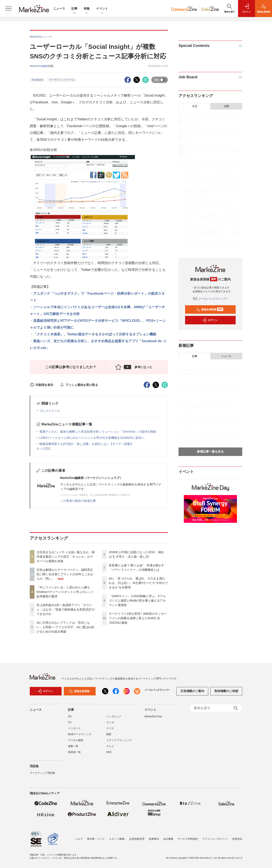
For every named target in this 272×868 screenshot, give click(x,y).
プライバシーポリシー (215, 839)
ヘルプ (79, 839)
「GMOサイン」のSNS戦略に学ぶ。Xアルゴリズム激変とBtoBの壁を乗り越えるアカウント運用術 (137, 601)
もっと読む (44, 448)
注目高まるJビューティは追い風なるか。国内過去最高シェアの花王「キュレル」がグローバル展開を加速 (66, 557)
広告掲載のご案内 (192, 693)
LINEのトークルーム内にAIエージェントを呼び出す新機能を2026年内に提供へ (92, 438)
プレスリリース (50, 411)
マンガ (110, 725)
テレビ (110, 748)
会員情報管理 (137, 839)
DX (70, 719)
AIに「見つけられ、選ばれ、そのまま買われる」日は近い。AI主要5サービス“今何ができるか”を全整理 (138, 583)
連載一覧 (73, 748)
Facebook (38, 80)
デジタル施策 (76, 742)
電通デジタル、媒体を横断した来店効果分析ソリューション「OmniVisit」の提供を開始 (98, 432)
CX (70, 725)
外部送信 (237, 839)
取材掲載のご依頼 (226, 693)
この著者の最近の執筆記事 (78, 501)
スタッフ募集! (117, 839)
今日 (195, 106)
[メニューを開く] (8, 8)
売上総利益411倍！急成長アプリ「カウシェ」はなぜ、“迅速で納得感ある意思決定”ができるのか (66, 609)
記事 (74, 9)
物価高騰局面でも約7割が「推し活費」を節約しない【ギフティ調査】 (86, 444)
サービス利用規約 (188, 839)
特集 (87, 9)
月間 (226, 106)
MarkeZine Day (153, 719)
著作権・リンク (96, 839)
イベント (102, 9)
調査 (109, 736)
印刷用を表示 (42, 385)
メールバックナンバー (210, 299)
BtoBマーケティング (80, 736)
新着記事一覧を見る (210, 452)
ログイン (210, 320)
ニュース (59, 8)
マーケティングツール (62, 80)
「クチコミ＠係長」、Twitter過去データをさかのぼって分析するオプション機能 (95, 334)
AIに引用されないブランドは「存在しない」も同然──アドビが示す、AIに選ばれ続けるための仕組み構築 (65, 627)
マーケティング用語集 (42, 775)
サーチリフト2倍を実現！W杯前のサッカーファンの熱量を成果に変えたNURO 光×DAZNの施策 (138, 618)
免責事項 (154, 839)
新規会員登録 (209, 309)
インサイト (74, 730)
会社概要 (168, 839)
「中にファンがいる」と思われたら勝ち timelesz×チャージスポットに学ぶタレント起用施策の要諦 (65, 592)
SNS (109, 754)
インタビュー (114, 719)
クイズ (110, 730)
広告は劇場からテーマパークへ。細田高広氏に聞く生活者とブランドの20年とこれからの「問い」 (65, 574)
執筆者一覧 (74, 754)
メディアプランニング (119, 742)
